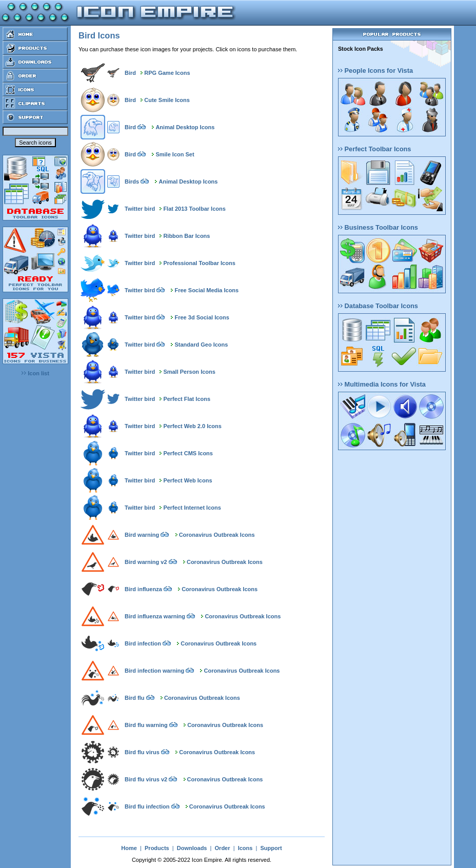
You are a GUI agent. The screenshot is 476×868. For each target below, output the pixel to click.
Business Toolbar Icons (378, 227)
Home (129, 848)
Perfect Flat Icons (187, 399)
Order (223, 848)
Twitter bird (140, 209)
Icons (245, 848)
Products (157, 848)
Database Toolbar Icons (378, 306)
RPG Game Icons (167, 73)
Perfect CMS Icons (188, 453)
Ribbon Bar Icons (186, 236)
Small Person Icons (189, 372)
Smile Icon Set (175, 154)
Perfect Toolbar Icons (374, 149)
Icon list (35, 373)
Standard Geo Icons (202, 345)
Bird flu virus (142, 752)
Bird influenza (143, 589)
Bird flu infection (147, 806)
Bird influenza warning (155, 616)
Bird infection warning (154, 671)
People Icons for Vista (375, 70)
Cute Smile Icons (167, 100)
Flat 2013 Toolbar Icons (194, 209)
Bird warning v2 (146, 562)
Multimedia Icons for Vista (382, 384)
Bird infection (143, 643)
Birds (132, 181)
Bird (130, 73)
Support (271, 848)
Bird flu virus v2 (146, 779)
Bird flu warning (146, 725)
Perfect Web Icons (187, 480)
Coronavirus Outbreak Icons (217, 535)
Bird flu (135, 698)
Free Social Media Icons (207, 290)
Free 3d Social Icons (202, 317)
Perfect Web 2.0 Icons (192, 426)
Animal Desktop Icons (185, 127)
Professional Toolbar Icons (199, 263)
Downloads (192, 848)
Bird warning (142, 535)
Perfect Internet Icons (192, 508)
